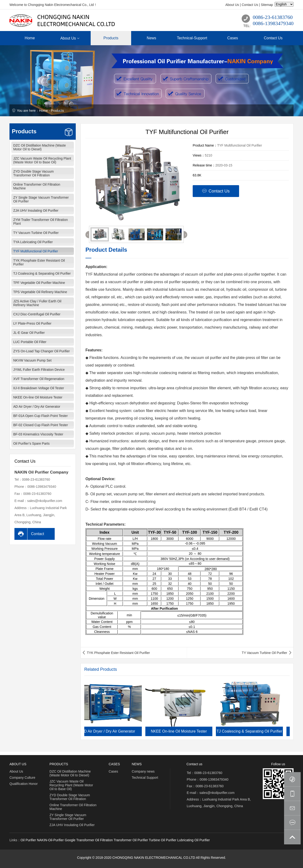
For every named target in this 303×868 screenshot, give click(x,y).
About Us (232, 5)
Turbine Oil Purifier (163, 840)
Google (70, 840)
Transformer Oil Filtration (94, 840)
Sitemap (267, 5)
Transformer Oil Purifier (131, 840)
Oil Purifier (28, 840)
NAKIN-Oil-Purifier (50, 840)
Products (57, 111)
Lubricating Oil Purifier (194, 840)
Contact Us (250, 5)
